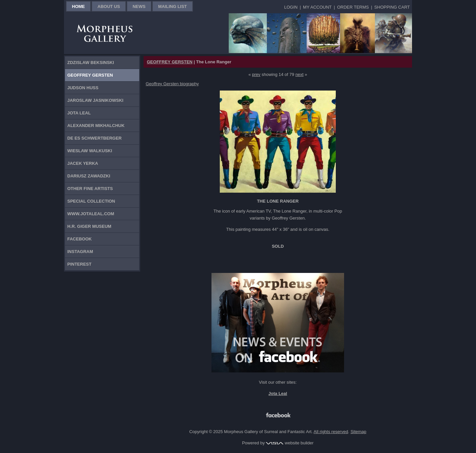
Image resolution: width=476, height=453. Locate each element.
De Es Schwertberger (94, 138)
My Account (317, 7)
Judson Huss (83, 88)
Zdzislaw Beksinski (91, 63)
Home (78, 6)
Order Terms (353, 7)
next (299, 74)
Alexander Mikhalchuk (96, 126)
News (139, 6)
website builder (290, 443)
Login (291, 7)
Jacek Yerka (83, 163)
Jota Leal (79, 113)
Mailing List (173, 6)
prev (256, 74)
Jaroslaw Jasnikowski (95, 100)
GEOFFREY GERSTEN (170, 62)
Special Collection (91, 201)
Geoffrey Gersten (90, 75)
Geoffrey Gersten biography (172, 84)
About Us (109, 6)
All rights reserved (331, 432)
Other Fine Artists (90, 189)
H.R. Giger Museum (89, 226)
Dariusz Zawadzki (89, 176)
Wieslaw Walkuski (90, 151)
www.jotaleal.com (91, 214)
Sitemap (358, 432)
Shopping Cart (392, 7)
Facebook (80, 239)
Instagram (80, 252)
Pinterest (79, 264)
